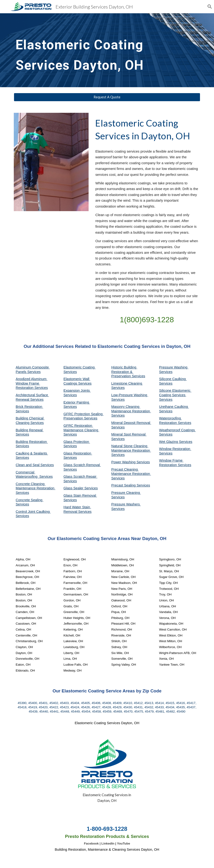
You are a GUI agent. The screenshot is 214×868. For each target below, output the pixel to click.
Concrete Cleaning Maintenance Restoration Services (36, 488)
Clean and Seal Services (35, 465)
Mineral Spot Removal (129, 434)
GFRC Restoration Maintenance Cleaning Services (81, 430)
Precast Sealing (124, 485)
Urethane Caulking (174, 407)
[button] (208, 7)
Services (118, 388)
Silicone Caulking (173, 379)
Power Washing (124, 462)
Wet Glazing (169, 442)
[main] (83, 50)
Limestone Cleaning (127, 383)
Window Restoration (175, 449)
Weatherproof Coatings (178, 430)
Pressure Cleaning (126, 493)
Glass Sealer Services (81, 488)
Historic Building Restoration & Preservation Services (128, 372)
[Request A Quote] (107, 97)
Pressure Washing (174, 367)
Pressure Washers (126, 504)
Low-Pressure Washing (130, 395)
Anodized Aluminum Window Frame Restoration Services (32, 383)
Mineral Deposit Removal (131, 423)
